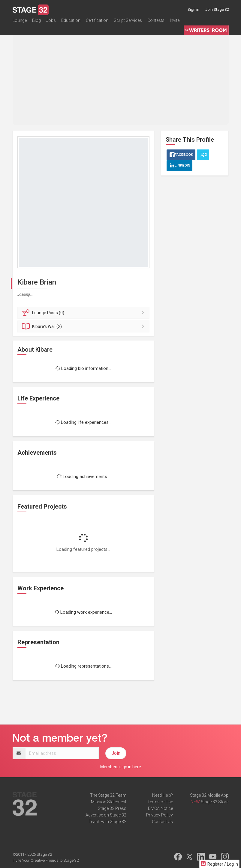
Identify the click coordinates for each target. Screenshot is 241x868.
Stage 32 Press (112, 808)
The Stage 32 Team (108, 795)
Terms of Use (160, 802)
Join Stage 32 (217, 9)
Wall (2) (84, 326)
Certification (97, 22)
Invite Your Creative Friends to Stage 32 (46, 860)
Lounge (20, 22)
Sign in (193, 9)
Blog (36, 22)
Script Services (128, 22)
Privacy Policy (160, 815)
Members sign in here (121, 767)
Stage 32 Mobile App (209, 795)
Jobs (51, 22)
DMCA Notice (160, 808)
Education (71, 22)
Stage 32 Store (215, 802)
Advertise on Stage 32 (106, 815)
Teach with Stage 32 (107, 822)
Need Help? (163, 795)
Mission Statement (109, 802)
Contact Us (162, 822)
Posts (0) (84, 313)
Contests (156, 22)
